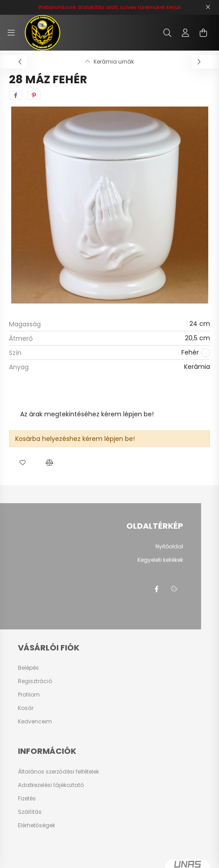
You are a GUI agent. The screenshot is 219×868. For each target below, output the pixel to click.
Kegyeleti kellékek (160, 560)
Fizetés (27, 799)
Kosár (26, 708)
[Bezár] (208, 7)
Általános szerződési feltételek (58, 772)
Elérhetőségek (36, 825)
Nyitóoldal (169, 547)
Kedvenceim (35, 722)
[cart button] (203, 33)
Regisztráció (35, 681)
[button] (22, 463)
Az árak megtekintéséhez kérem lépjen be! (87, 414)
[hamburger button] (11, 33)
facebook (156, 589)
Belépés (28, 668)
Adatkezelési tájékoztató (51, 785)
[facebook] (16, 95)
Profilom (29, 695)
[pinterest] (34, 95)
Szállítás (30, 812)
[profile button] (185, 33)
